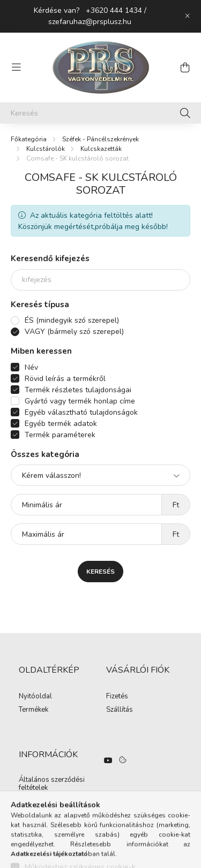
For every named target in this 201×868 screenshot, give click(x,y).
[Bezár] (188, 16)
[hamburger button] (16, 67)
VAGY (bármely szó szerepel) (74, 332)
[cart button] (185, 67)
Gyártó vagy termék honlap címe (80, 401)
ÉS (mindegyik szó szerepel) (72, 320)
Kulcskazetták (101, 149)
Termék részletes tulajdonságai (78, 390)
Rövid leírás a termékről (65, 379)
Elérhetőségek (41, 814)
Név (31, 367)
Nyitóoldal (35, 697)
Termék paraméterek (60, 435)
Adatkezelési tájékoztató (57, 802)
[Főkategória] (29, 139)
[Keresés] (100, 113)
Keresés (100, 572)
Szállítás (120, 710)
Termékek (33, 710)
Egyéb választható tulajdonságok (81, 412)
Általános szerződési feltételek (52, 784)
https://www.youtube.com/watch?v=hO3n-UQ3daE (108, 760)
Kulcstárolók (46, 149)
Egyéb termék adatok (61, 424)
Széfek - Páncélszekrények (100, 139)
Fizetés (117, 697)
